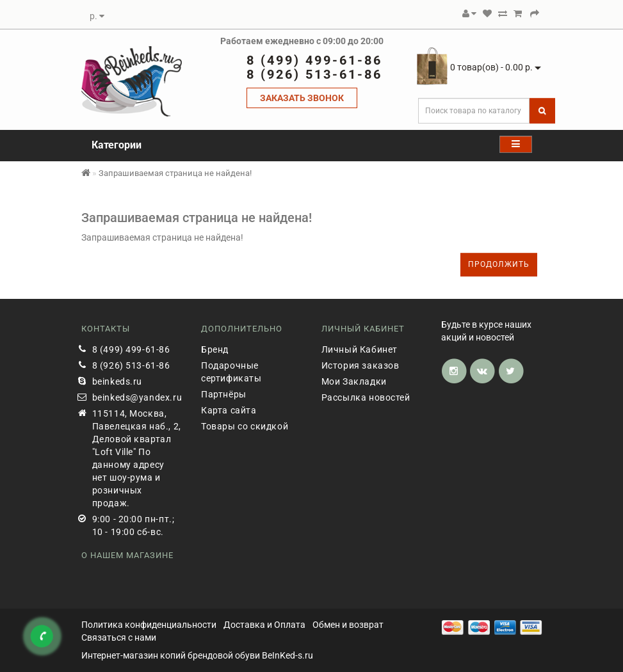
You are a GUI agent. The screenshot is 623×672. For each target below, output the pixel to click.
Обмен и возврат (348, 625)
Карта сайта (229, 410)
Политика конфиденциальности (149, 625)
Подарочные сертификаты (231, 372)
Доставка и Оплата (264, 625)
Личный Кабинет (360, 349)
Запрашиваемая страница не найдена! (175, 173)
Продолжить (499, 264)
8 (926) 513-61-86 (131, 365)
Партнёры (224, 394)
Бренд (215, 349)
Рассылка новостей (366, 397)
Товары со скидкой (245, 426)
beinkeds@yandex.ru (137, 397)
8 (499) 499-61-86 (131, 349)
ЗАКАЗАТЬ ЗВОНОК (302, 98)
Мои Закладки (354, 381)
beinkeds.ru (117, 381)
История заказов (360, 365)
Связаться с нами (119, 637)
